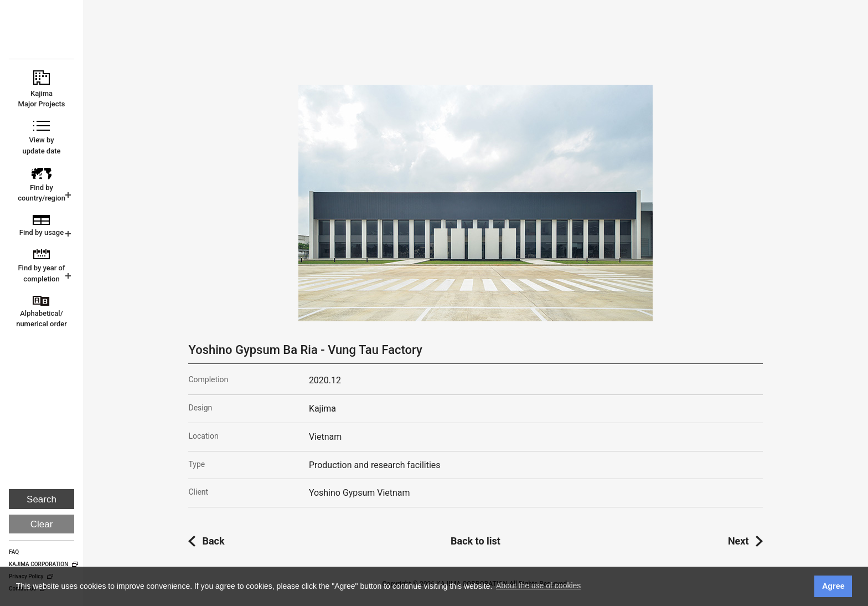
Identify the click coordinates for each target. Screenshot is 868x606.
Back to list (476, 541)
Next (738, 541)
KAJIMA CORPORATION (42, 34)
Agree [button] (833, 586)
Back (213, 541)
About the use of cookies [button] (538, 586)
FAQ (14, 552)
